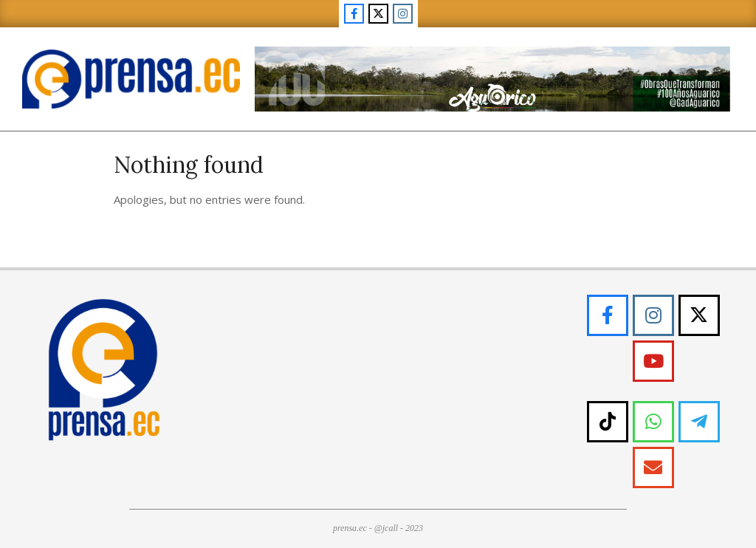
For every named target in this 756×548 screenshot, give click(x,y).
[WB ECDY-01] (492, 52)
